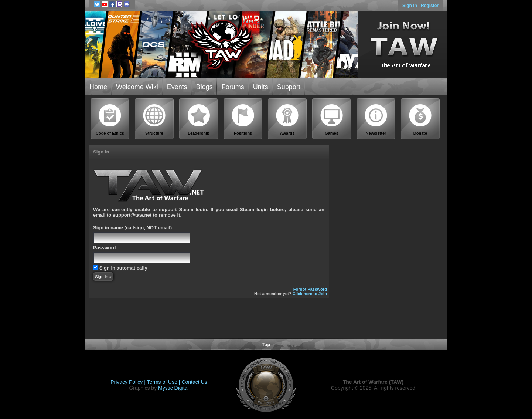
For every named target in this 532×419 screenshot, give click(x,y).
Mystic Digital (173, 388)
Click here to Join (310, 294)
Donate (420, 120)
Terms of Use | (164, 382)
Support (289, 87)
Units (261, 87)
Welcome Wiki (137, 87)
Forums (233, 87)
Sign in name (108, 228)
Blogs (204, 87)
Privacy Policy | (129, 382)
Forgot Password (310, 289)
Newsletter (376, 120)
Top (266, 344)
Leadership (199, 120)
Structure (154, 120)
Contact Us (194, 382)
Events (177, 87)
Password (104, 248)
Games (332, 120)
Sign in (410, 6)
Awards (287, 120)
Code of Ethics (110, 120)
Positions (243, 120)
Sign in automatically (123, 268)
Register (430, 6)
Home (98, 87)
